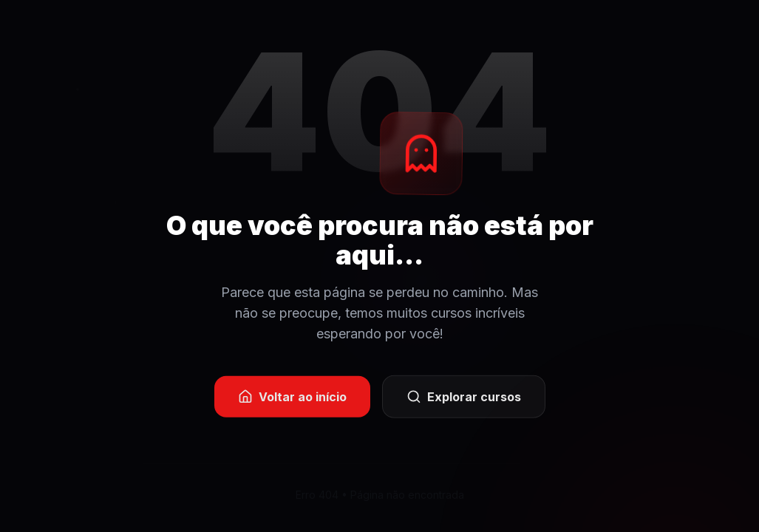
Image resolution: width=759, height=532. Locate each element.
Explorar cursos (464, 398)
